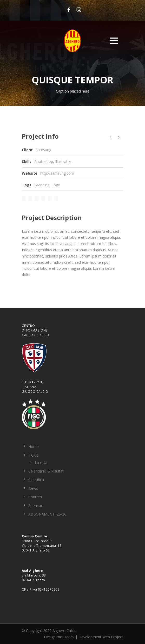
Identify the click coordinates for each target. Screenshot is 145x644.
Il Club (33, 455)
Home (34, 447)
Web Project (113, 637)
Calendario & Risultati (46, 471)
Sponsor (35, 505)
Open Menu (114, 41)
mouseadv (65, 637)
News (33, 488)
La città (41, 462)
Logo (56, 185)
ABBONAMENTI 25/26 (47, 514)
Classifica (36, 480)
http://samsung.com (57, 173)
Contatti (35, 497)
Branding (42, 185)
